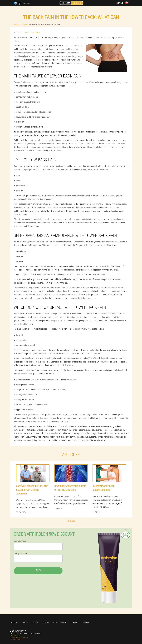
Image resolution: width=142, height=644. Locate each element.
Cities (55, 622)
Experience (14, 622)
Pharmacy (75, 622)
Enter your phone (20, 553)
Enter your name (20, 541)
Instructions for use (30, 622)
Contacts (86, 622)
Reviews (46, 622)
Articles (64, 622)
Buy (38, 571)
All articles (71, 521)
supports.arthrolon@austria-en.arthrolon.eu (26, 634)
